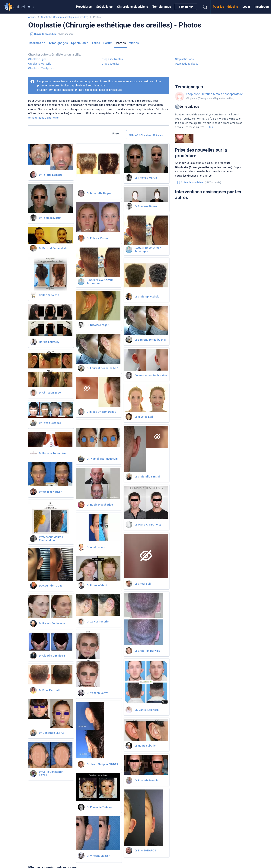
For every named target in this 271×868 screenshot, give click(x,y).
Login (246, 7)
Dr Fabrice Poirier (98, 238)
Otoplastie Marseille (40, 64)
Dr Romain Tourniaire (52, 453)
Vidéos (134, 43)
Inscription (262, 7)
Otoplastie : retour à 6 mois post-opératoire (215, 94)
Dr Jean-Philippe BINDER (102, 764)
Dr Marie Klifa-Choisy (148, 525)
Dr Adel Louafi (96, 547)
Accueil (32, 17)
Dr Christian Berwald (147, 651)
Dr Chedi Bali (143, 584)
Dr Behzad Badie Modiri (54, 248)
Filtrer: (116, 133)
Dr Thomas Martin (50, 218)
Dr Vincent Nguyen (51, 492)
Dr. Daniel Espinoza (147, 710)
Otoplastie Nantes (112, 59)
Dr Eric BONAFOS (145, 850)
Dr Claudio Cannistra (52, 656)
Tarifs (96, 43)
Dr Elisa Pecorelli (50, 690)
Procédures (84, 7)
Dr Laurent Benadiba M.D (102, 368)
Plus (211, 127)
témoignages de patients (43, 118)
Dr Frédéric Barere (146, 206)
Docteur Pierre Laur (51, 586)
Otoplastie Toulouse (187, 64)
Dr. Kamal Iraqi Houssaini (103, 459)
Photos (121, 43)
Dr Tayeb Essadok (50, 423)
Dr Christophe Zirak (147, 297)
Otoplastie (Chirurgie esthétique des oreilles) (65, 17)
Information (37, 43)
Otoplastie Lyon (37, 59)
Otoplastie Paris (184, 59)
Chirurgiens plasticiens (132, 7)
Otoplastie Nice (110, 64)
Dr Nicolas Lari (144, 417)
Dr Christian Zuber (50, 393)
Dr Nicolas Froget (98, 325)
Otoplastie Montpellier (41, 68)
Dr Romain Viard (97, 585)
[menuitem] (84, 7)
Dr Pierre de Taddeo (99, 807)
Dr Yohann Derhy (97, 693)
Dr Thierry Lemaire (51, 175)
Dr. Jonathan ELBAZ (51, 733)
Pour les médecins (225, 7)
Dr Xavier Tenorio (98, 622)
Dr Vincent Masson (99, 856)
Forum (108, 43)
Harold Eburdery (49, 342)
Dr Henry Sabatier (146, 746)
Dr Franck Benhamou (52, 623)
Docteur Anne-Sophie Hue (151, 375)
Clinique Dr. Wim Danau (101, 412)
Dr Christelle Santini (147, 477)
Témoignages (162, 7)
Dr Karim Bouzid (49, 295)
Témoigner (186, 7)
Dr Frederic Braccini (147, 780)
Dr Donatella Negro (99, 193)
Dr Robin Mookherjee (100, 505)
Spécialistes (104, 7)
